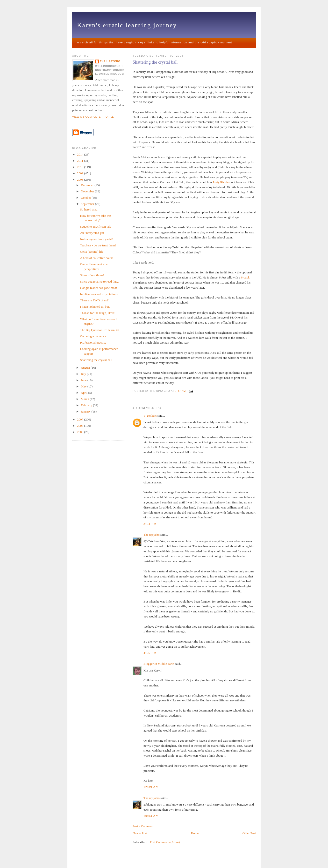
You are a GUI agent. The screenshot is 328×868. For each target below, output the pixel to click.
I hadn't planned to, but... (96, 307)
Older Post (249, 833)
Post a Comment (143, 826)
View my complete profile (93, 117)
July (84, 374)
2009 (81, 173)
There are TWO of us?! (95, 300)
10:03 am (151, 816)
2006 (81, 426)
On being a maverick (93, 336)
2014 (81, 154)
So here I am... (89, 209)
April (85, 393)
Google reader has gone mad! (98, 288)
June (84, 380)
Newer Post (140, 833)
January (86, 411)
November (88, 191)
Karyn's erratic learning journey (127, 25)
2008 (81, 180)
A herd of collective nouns (96, 258)
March (85, 399)
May (84, 386)
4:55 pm (150, 653)
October (86, 198)
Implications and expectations (99, 294)
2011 (81, 161)
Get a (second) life (92, 252)
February (87, 405)
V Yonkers (150, 416)
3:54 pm (150, 524)
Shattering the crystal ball (155, 62)
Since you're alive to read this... (100, 281)
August (86, 368)
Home (195, 833)
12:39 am (151, 787)
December (88, 185)
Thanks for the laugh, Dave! (98, 313)
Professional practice (93, 342)
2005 (81, 432)
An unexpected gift (92, 233)
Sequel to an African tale (96, 227)
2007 (81, 419)
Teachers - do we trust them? (98, 245)
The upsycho (152, 535)
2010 (81, 167)
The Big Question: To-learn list (100, 330)
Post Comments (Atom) (165, 842)
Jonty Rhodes (221, 182)
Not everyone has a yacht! (96, 239)
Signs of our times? (92, 275)
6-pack (245, 277)
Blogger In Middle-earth (159, 664)
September (88, 204)
